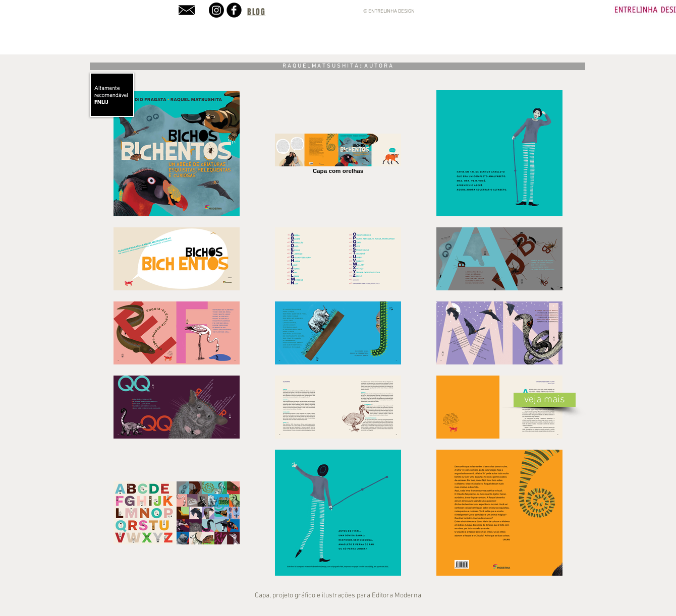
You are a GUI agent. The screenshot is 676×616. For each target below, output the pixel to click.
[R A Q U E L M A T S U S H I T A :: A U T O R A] (337, 66)
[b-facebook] (234, 10)
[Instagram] (216, 10)
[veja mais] (545, 400)
